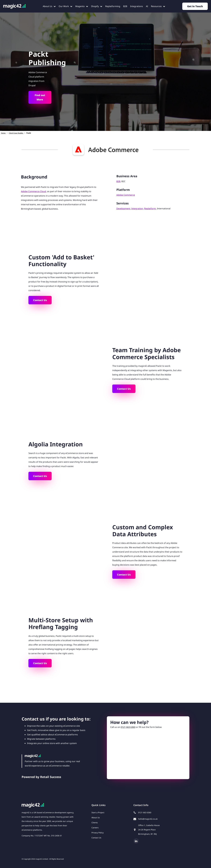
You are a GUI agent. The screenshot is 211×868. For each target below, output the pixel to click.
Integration (137, 209)
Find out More (40, 97)
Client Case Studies (16, 133)
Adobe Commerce (126, 195)
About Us (96, 818)
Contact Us (40, 300)
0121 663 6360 (128, 727)
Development (123, 209)
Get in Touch (195, 6)
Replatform (150, 209)
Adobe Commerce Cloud (33, 191)
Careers (95, 828)
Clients (95, 823)
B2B (118, 181)
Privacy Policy (98, 833)
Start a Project (98, 812)
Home (3, 133)
